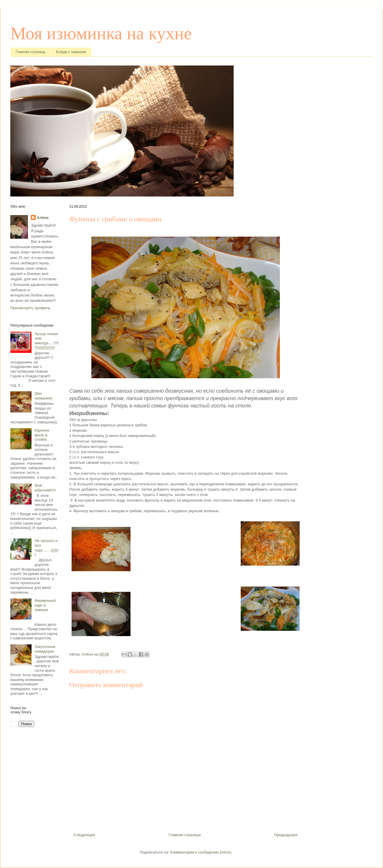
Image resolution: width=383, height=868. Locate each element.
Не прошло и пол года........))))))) (46, 548)
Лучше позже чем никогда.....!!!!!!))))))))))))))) (47, 341)
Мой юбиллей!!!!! (45, 488)
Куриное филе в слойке (42, 435)
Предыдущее (286, 835)
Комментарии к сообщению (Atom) (201, 852)
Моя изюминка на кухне (101, 33)
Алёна (43, 218)
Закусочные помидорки (45, 649)
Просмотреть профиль (30, 308)
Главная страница (30, 52)
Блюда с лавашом (71, 52)
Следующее (84, 835)
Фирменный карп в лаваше (45, 605)
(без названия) (43, 396)
